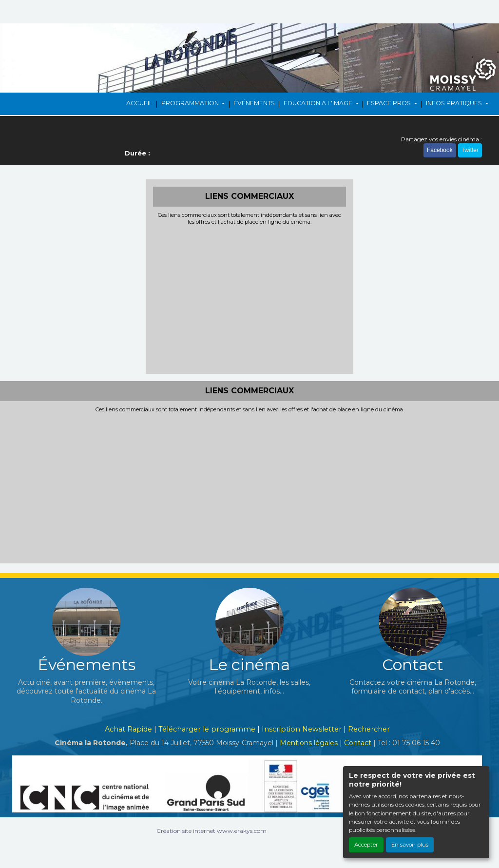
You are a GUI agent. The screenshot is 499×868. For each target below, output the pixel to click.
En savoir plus (410, 845)
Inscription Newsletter (302, 729)
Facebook (440, 150)
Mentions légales (309, 743)
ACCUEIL (139, 103)
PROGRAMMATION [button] (191, 103)
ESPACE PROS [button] (390, 103)
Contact (358, 743)
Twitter (470, 150)
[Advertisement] (250, 298)
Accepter (366, 845)
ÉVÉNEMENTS (254, 103)
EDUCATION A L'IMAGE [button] (319, 103)
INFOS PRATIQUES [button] (455, 103)
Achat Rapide (128, 729)
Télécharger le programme (207, 729)
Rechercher (369, 729)
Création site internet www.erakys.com (211, 831)
